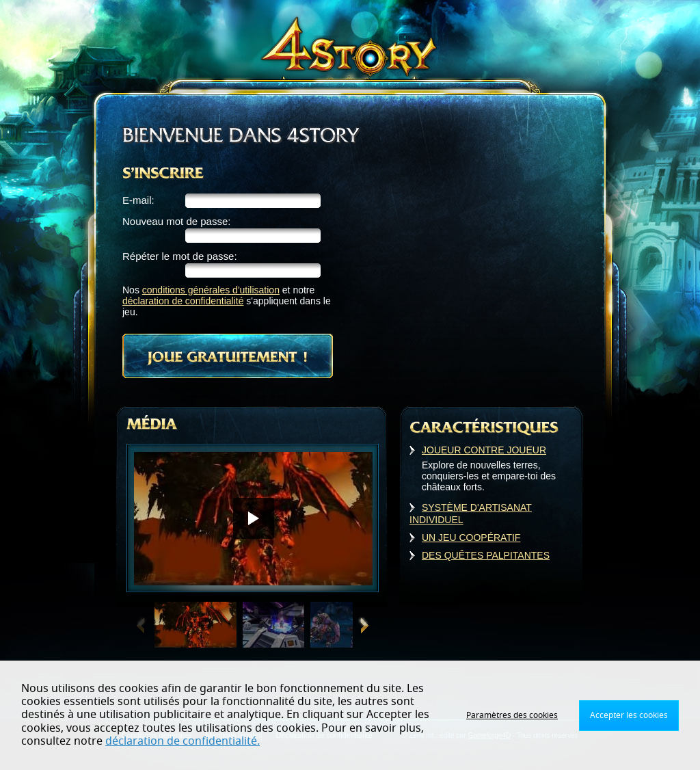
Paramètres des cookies (512, 715)
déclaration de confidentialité (183, 301)
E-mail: (138, 200)
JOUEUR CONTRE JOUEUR (484, 450)
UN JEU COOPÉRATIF (471, 537)
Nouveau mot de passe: (176, 221)
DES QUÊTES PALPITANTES (486, 555)
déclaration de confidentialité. (183, 741)
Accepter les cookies (629, 715)
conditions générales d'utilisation (211, 290)
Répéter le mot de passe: (180, 256)
